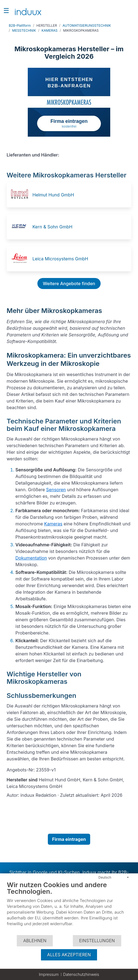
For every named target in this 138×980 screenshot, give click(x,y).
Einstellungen (97, 941)
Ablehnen (35, 941)
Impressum (49, 974)
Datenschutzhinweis (81, 974)
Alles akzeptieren (69, 955)
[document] (69, 908)
